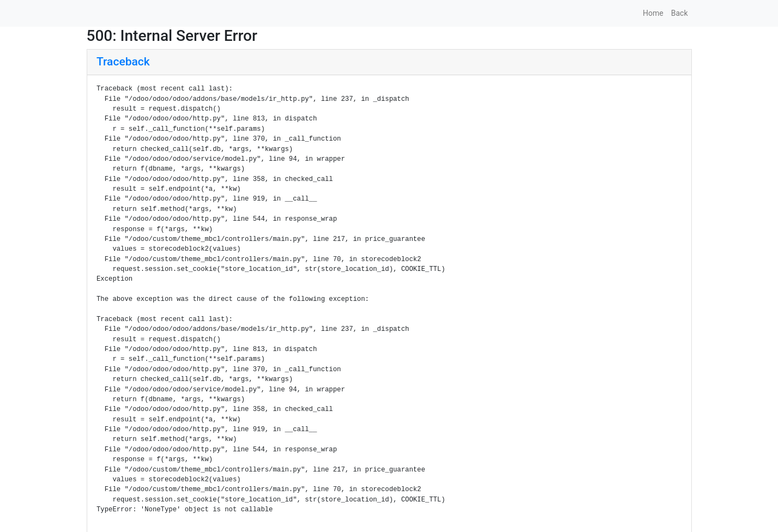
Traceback (123, 62)
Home (653, 13)
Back (680, 13)
